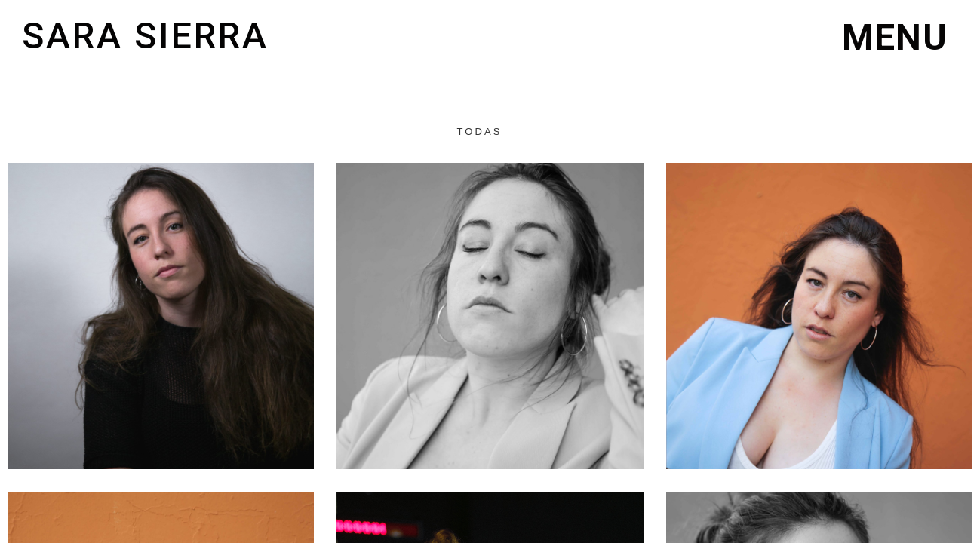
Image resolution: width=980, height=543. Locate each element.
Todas (479, 132)
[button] (895, 38)
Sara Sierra (145, 36)
